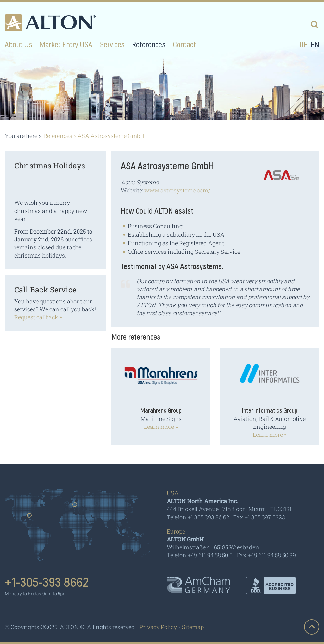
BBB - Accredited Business (271, 585)
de (303, 45)
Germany (75, 507)
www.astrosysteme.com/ (177, 190)
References (58, 136)
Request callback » (38, 317)
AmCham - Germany (198, 585)
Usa (30, 517)
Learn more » (161, 427)
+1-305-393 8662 (47, 583)
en (315, 45)
